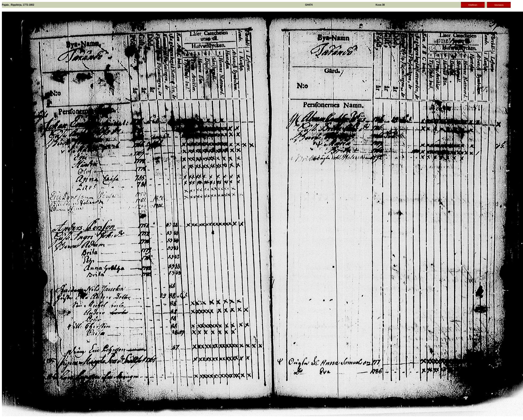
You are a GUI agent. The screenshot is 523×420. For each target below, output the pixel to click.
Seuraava (499, 5)
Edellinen (473, 5)
